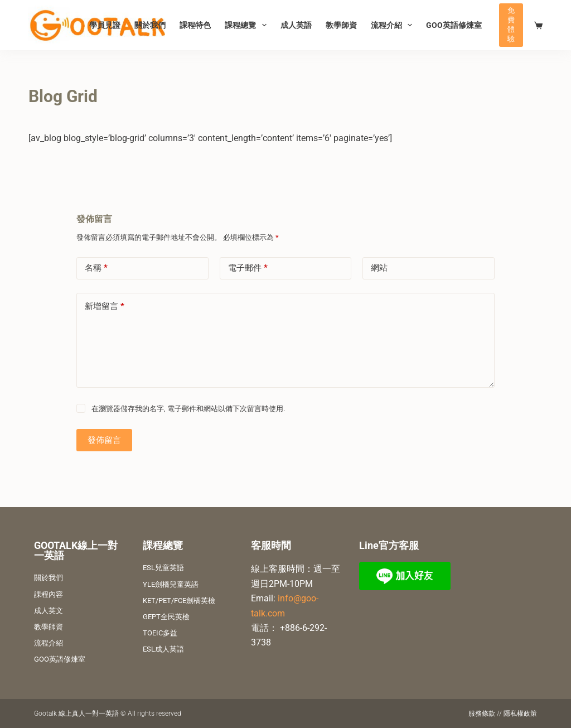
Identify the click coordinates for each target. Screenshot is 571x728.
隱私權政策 (520, 713)
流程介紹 (394, 25)
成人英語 (296, 25)
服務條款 (482, 713)
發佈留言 (104, 440)
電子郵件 (248, 268)
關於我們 (150, 25)
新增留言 (105, 307)
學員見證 (105, 25)
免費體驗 (511, 25)
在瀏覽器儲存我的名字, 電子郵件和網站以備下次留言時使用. (188, 409)
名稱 (96, 268)
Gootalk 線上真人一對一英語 (76, 713)
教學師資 (341, 25)
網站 (379, 268)
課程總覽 (248, 25)
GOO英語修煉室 (454, 25)
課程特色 (195, 25)
